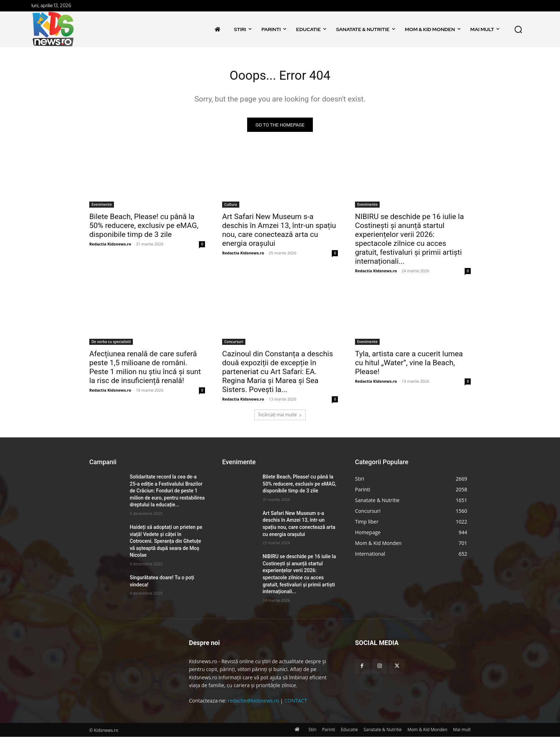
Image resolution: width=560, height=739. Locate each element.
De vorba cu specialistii (111, 344)
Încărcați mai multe (280, 417)
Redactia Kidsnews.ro (110, 246)
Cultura (231, 207)
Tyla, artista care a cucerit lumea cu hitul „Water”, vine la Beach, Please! (409, 365)
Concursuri (234, 344)
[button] (518, 29)
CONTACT (296, 703)
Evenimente (102, 207)
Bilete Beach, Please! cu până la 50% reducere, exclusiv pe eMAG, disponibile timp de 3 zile (144, 228)
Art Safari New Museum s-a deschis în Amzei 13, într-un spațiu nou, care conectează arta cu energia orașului (279, 232)
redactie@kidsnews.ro (254, 703)
